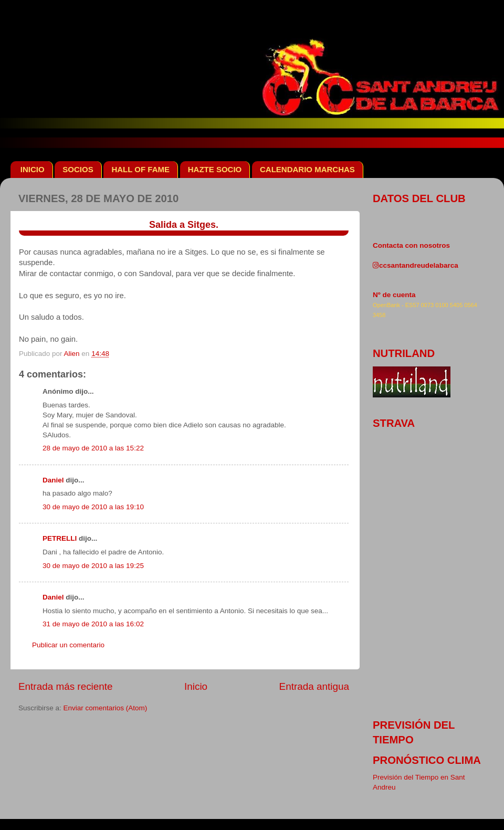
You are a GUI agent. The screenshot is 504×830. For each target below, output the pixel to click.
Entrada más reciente (66, 686)
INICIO (33, 169)
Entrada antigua (314, 686)
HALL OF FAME (140, 169)
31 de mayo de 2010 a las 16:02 (93, 624)
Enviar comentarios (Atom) (106, 708)
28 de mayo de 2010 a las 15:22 (93, 448)
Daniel (53, 480)
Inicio (196, 686)
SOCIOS (78, 169)
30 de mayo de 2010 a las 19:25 (93, 566)
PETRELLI (60, 538)
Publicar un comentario (68, 645)
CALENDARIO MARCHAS (307, 169)
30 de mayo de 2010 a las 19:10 (93, 507)
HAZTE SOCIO (215, 169)
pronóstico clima (427, 760)
